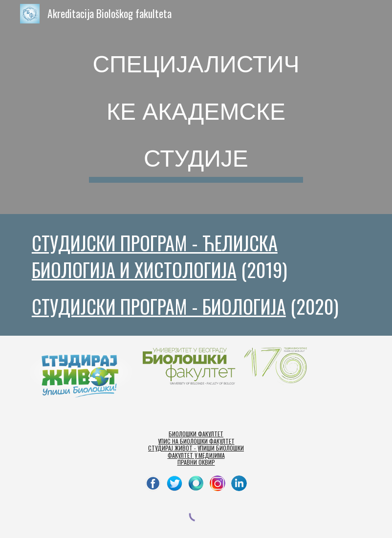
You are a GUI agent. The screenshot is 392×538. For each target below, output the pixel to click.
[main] (196, 107)
